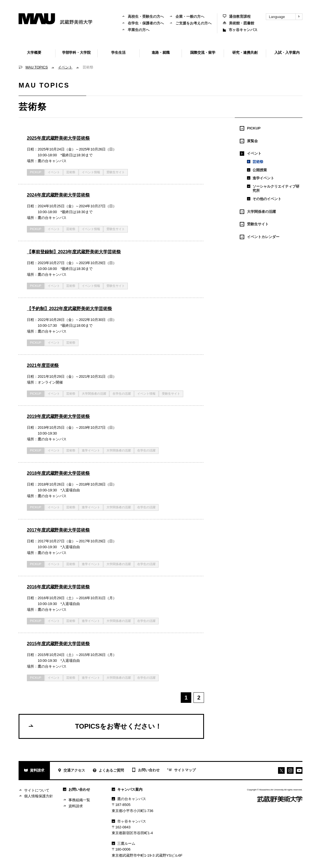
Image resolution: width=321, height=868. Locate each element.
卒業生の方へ (136, 30)
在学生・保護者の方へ (143, 23)
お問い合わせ (146, 770)
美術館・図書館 (239, 23)
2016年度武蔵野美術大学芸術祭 (58, 587)
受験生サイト (116, 172)
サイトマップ (182, 770)
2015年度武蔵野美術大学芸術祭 (58, 644)
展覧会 (249, 141)
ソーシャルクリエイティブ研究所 (273, 189)
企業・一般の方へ (187, 16)
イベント (65, 67)
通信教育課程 (237, 16)
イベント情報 (91, 172)
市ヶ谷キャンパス (240, 30)
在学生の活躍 (122, 394)
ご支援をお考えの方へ (190, 23)
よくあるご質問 (108, 771)
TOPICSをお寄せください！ (95, 726)
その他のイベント (264, 199)
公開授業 (257, 170)
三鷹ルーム (123, 843)
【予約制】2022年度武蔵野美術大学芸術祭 (69, 309)
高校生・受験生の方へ (143, 16)
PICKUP (36, 172)
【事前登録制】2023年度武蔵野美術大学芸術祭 (74, 252)
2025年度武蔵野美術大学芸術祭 (58, 138)
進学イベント (91, 450)
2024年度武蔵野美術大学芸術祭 (58, 195)
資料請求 (34, 771)
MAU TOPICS (37, 67)
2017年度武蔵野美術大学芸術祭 (58, 530)
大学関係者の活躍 (94, 394)
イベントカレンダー (260, 237)
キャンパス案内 (127, 789)
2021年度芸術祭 (43, 365)
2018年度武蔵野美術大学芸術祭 (58, 473)
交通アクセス (71, 771)
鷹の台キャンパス (129, 799)
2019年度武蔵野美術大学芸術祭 (58, 416)
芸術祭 (255, 162)
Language (286, 17)
